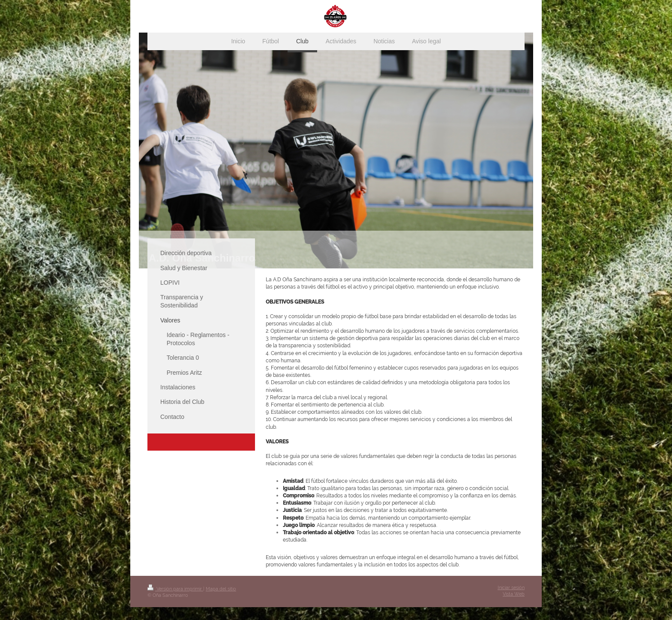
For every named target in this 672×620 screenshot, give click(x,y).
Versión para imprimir (175, 589)
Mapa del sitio (221, 589)
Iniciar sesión (511, 588)
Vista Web (514, 594)
